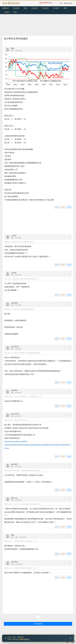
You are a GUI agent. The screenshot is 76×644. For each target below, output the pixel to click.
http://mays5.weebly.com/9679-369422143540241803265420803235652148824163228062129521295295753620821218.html (38, 445)
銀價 (65, 8)
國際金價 (6, 8)
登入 (61, 3)
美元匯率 (56, 8)
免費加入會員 (68, 3)
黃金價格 (16, 8)
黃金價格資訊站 (11, 3)
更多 (16, 12)
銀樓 (25, 8)
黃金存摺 (45, 8)
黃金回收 (35, 8)
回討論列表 (38, 624)
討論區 (7, 12)
